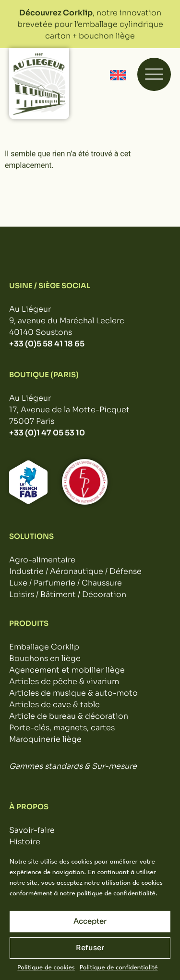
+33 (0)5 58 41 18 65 (47, 344)
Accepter (90, 921)
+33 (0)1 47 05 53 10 (47, 433)
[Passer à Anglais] (118, 75)
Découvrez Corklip (56, 13)
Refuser (90, 948)
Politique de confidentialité (119, 967)
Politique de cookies (46, 967)
